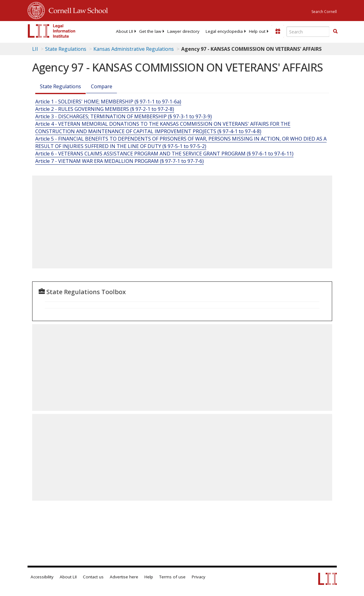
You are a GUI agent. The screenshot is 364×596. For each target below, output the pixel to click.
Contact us (93, 577)
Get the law (150, 31)
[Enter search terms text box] (308, 32)
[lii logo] (52, 31)
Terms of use (172, 577)
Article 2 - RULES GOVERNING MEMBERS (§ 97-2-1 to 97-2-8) (105, 109)
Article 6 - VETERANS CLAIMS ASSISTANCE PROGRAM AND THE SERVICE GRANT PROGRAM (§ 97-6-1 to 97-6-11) (164, 154)
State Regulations (66, 49)
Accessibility (42, 577)
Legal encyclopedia (224, 31)
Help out (257, 31)
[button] (335, 31)
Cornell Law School (76, 10)
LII (35, 49)
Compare (102, 86)
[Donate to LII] (278, 31)
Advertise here (124, 577)
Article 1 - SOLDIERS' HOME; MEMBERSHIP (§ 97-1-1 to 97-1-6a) (108, 102)
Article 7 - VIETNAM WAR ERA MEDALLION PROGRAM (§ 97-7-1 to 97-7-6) (120, 161)
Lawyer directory (183, 31)
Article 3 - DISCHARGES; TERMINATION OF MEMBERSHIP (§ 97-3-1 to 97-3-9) (124, 116)
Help (149, 577)
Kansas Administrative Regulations (134, 49)
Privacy (199, 577)
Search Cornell (324, 12)
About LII (124, 31)
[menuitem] (124, 31)
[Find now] (335, 32)
